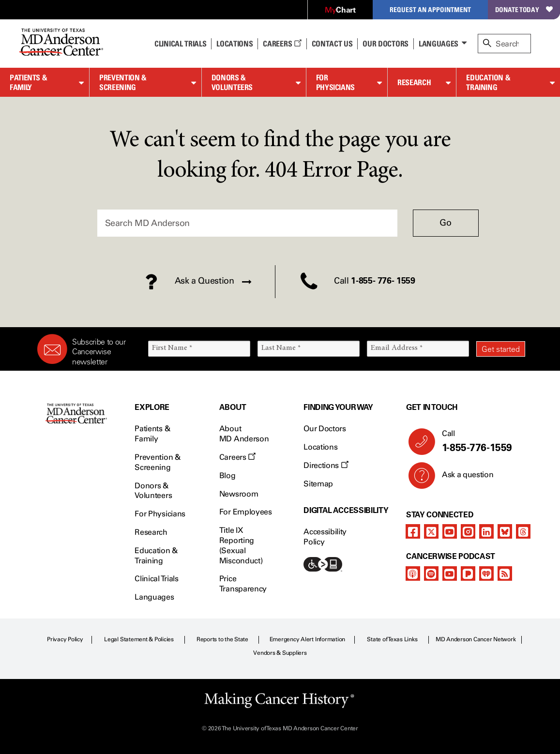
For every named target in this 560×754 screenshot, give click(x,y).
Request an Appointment (430, 9)
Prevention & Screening (123, 83)
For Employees (246, 512)
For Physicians (335, 83)
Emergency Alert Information (308, 639)
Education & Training (488, 83)
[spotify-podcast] (431, 573)
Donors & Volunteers (232, 83)
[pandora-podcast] (468, 573)
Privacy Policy (65, 639)
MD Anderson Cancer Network (476, 639)
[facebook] (413, 531)
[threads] (523, 531)
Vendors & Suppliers (280, 653)
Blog (227, 475)
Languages (439, 44)
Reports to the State (222, 639)
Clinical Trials (180, 44)
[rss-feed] (505, 573)
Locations (320, 447)
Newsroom (239, 494)
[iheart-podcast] (486, 573)
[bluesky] (505, 531)
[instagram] (468, 531)
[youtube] (450, 531)
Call (480, 441)
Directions (326, 465)
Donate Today (524, 9)
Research (414, 82)
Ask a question (462, 478)
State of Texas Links (392, 639)
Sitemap (318, 484)
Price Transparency (243, 584)
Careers (282, 44)
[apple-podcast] (413, 573)
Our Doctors (385, 44)
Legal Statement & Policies (139, 639)
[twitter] (431, 531)
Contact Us (332, 44)
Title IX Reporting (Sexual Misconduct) (241, 545)
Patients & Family (28, 83)
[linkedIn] (486, 531)
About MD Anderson (244, 434)
